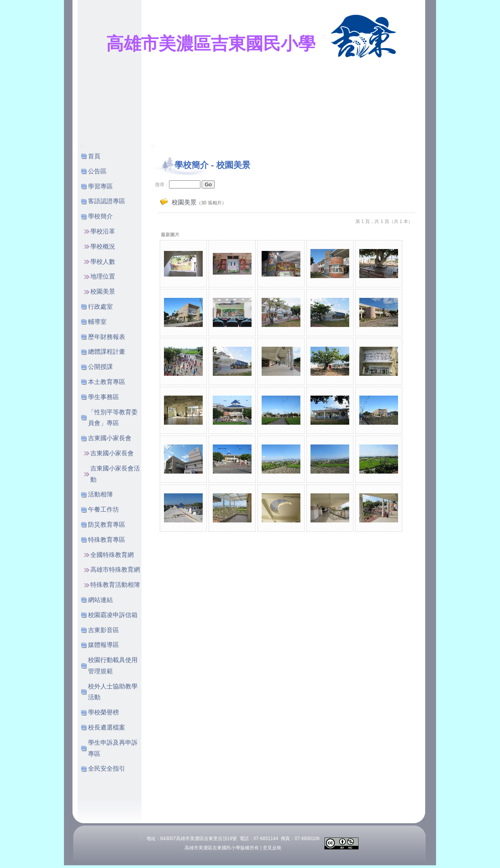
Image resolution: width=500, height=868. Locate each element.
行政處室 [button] (100, 307)
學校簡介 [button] (100, 216)
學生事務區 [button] (103, 397)
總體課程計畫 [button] (107, 352)
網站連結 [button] (100, 600)
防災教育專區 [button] (107, 525)
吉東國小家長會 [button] (110, 438)
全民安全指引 (107, 769)
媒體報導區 (103, 645)
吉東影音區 (103, 630)
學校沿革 (103, 231)
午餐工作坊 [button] (103, 509)
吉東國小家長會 (112, 453)
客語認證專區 (107, 201)
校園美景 (103, 291)
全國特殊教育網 (112, 555)
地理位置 (103, 276)
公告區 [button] (97, 171)
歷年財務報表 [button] (107, 337)
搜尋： (162, 185)
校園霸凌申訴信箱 (113, 615)
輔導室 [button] (97, 322)
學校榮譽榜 (103, 712)
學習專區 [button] (100, 186)
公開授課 (100, 367)
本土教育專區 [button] (107, 382)
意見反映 (272, 848)
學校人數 (103, 262)
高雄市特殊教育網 (115, 570)
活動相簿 (100, 494)
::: (324, 36)
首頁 (94, 156)
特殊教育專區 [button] (107, 540)
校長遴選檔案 (107, 727)
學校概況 (103, 246)
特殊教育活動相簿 (115, 585)
